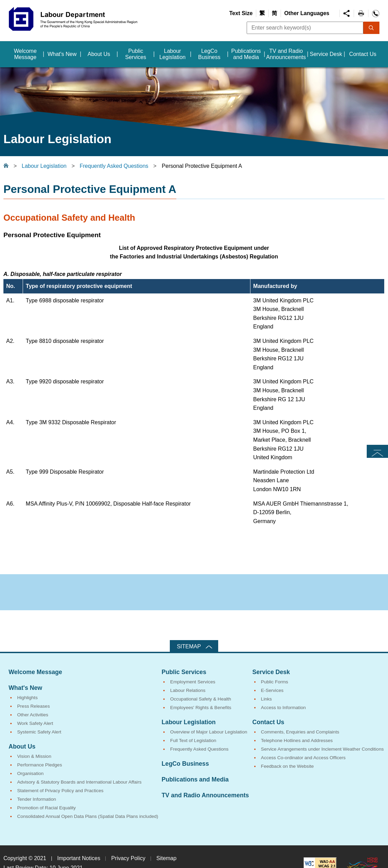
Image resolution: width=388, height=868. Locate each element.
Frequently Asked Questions (114, 166)
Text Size (241, 13)
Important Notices (79, 858)
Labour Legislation (44, 166)
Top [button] (377, 451)
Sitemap (189, 646)
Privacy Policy (128, 858)
